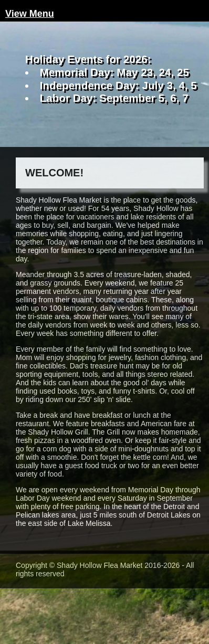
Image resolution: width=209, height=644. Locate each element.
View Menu (30, 14)
